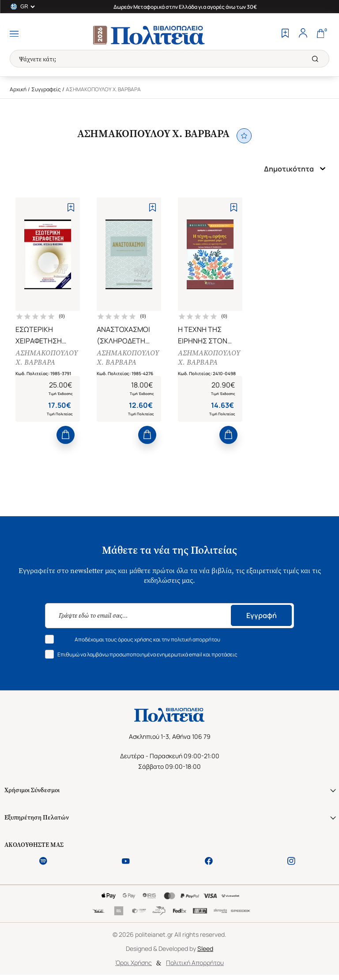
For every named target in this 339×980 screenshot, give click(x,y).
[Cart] (320, 34)
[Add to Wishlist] (71, 207)
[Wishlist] (285, 34)
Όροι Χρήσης (134, 963)
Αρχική (18, 89)
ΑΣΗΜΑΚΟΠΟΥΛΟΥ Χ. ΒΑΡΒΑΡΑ (47, 358)
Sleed (205, 949)
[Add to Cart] (66, 436)
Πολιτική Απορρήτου (195, 963)
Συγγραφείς (46, 89)
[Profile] (303, 34)
